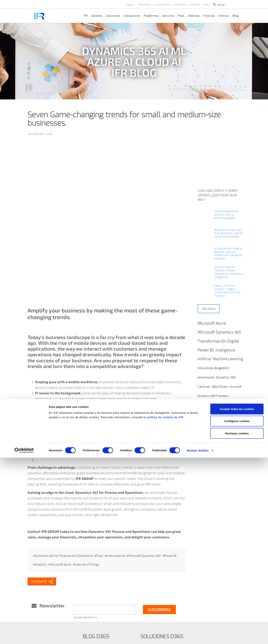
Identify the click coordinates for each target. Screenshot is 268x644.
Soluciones (113, 16)
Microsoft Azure (80, 559)
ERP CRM (212, 441)
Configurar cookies (237, 607)
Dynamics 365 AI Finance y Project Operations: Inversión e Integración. (229, 272)
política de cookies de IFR (165, 603)
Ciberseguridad (226, 441)
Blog (235, 16)
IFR (86, 16)
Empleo (195, 4)
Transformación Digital (218, 341)
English (130, 5)
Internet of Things (108, 559)
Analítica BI (228, 432)
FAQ (206, 4)
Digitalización (206, 423)
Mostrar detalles (198, 637)
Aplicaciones (132, 16)
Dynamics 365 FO (208, 432)
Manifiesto (144, 4)
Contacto (180, 4)
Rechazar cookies (237, 620)
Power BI (41, 559)
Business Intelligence (223, 414)
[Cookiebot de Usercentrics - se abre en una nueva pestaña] (24, 637)
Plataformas (151, 16)
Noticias (224, 16)
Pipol (181, 16)
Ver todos (209, 309)
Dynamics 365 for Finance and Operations (64, 553)
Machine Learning (228, 359)
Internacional (119, 553)
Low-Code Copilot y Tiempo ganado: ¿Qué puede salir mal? (218, 195)
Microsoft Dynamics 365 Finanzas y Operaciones (219, 396)
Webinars (194, 16)
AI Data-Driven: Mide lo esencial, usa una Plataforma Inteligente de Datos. (228, 253)
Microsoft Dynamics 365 (150, 553)
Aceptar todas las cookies (237, 595)
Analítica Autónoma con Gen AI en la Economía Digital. (226, 214)
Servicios (168, 16)
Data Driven (220, 386)
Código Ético (163, 4)
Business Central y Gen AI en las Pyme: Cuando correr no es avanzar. (229, 233)
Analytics (58, 559)
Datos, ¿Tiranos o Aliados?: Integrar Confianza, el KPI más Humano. (227, 290)
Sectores (97, 16)
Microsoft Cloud (226, 423)
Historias (209, 16)
